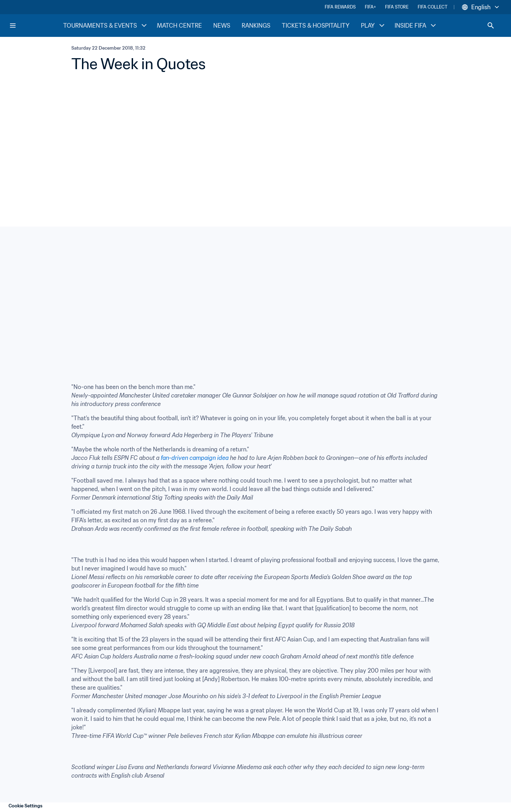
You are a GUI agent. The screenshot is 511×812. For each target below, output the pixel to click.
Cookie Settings (26, 806)
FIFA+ (370, 7)
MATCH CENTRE (179, 26)
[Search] (491, 26)
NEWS (222, 26)
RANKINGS (256, 26)
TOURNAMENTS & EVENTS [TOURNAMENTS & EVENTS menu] (106, 26)
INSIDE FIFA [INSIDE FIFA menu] (416, 26)
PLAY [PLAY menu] (373, 26)
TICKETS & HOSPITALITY (316, 26)
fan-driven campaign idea (195, 458)
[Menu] (13, 26)
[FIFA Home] (36, 26)
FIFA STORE (397, 7)
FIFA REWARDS (340, 7)
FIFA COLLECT (433, 7)
